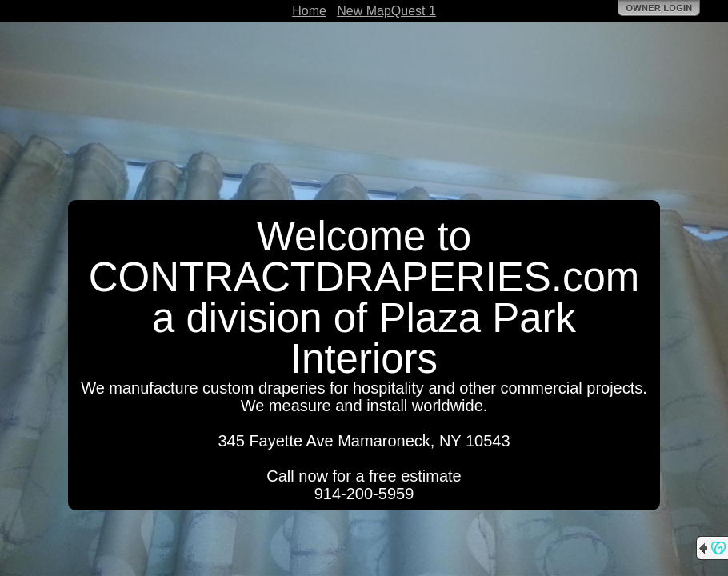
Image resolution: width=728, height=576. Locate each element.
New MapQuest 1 (386, 11)
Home (309, 11)
